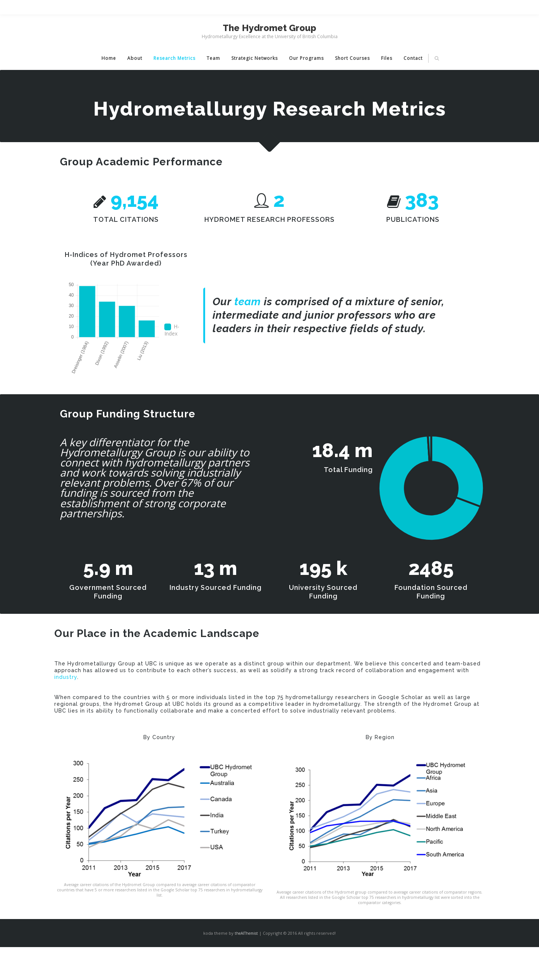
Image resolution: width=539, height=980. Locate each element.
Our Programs (306, 58)
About (135, 58)
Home (109, 58)
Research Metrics (174, 58)
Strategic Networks (255, 58)
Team (213, 58)
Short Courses (352, 58)
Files (387, 58)
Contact (413, 58)
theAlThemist (246, 933)
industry (66, 677)
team (248, 302)
